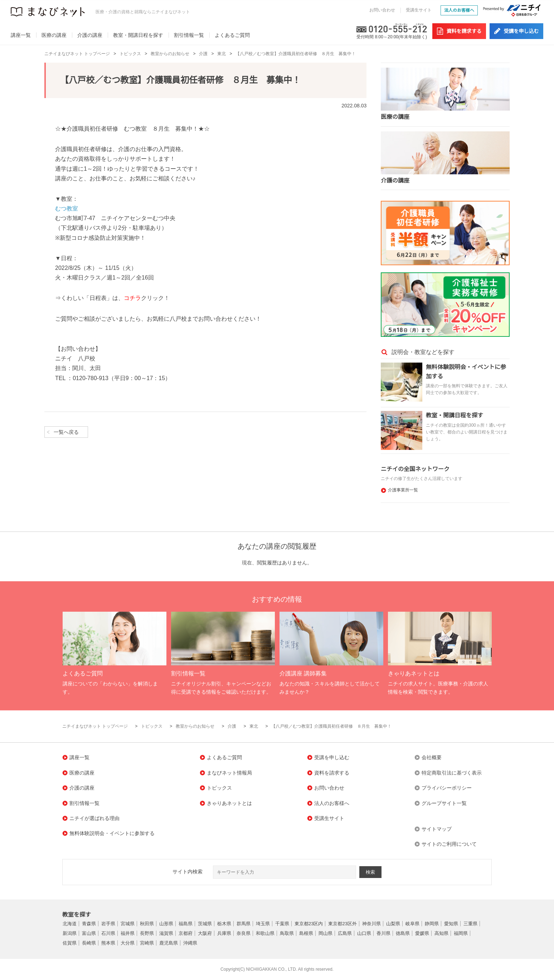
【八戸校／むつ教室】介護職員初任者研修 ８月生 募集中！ (296, 54)
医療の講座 (54, 35)
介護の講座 (90, 35)
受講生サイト (419, 10)
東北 (222, 54)
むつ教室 (67, 208)
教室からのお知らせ (170, 54)
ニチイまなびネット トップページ (77, 54)
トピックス (130, 54)
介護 (203, 54)
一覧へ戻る (66, 432)
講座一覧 (21, 35)
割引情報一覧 (189, 35)
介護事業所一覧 (403, 490)
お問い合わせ (382, 10)
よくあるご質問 (232, 35)
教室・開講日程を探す (138, 35)
